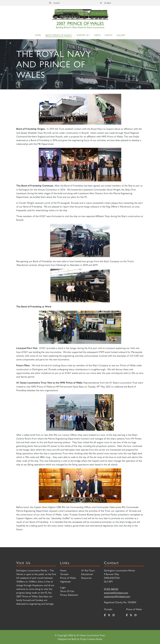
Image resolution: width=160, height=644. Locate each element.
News (97, 35)
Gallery (121, 35)
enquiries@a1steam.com (116, 593)
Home (38, 35)
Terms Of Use (67, 591)
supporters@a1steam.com (117, 596)
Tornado (64, 574)
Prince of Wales (68, 578)
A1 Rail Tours (88, 570)
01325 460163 (111, 589)
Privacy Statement (69, 595)
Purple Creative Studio (91, 639)
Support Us (82, 35)
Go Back (106, 3)
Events (108, 35)
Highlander (66, 581)
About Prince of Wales (58, 35)
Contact (54, 3)
